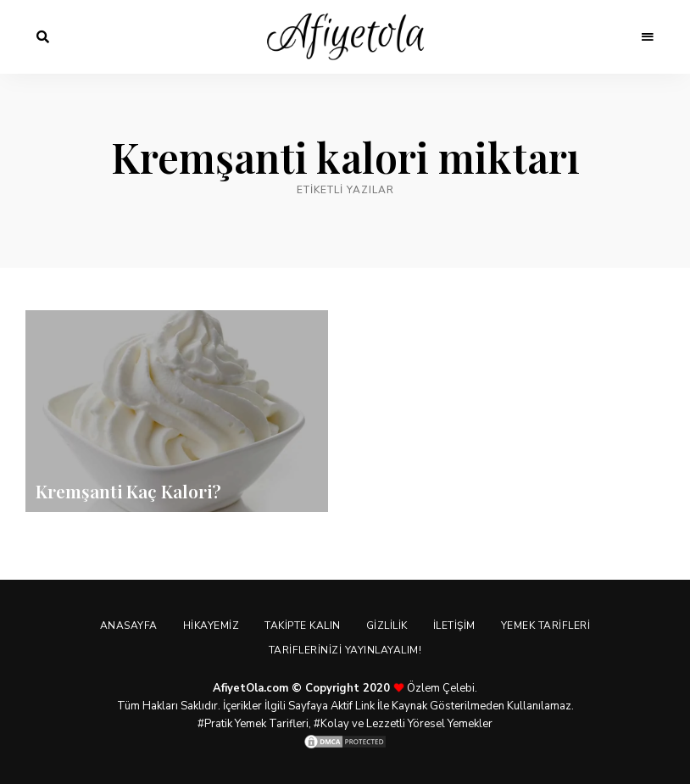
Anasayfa (129, 626)
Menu (648, 37)
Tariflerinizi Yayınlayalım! (345, 650)
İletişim (454, 626)
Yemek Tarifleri (546, 626)
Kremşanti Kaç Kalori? (128, 491)
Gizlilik (387, 626)
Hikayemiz (211, 626)
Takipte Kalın (303, 626)
